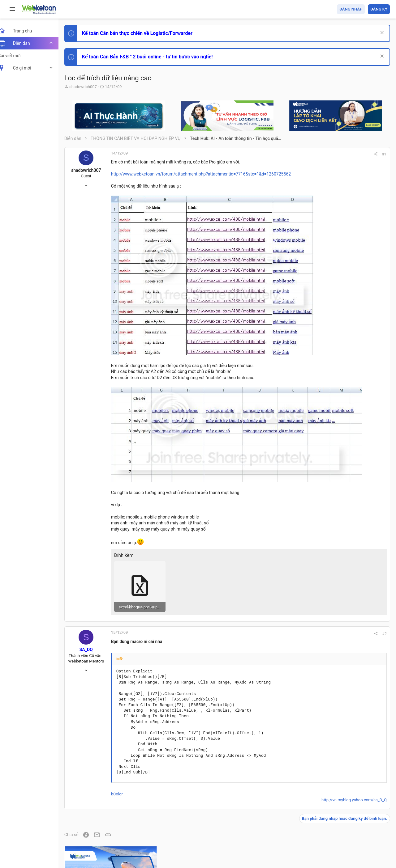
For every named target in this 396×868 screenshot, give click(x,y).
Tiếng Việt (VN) (109, 827)
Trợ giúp (343, 827)
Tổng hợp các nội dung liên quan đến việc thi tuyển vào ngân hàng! (355, 421)
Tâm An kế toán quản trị (342, 511)
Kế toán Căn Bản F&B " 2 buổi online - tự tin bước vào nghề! (154, 57)
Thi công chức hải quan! (352, 352)
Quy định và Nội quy (286, 827)
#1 (301, 154)
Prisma (79, 827)
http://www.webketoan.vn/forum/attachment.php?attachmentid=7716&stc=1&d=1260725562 (208, 174)
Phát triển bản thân (346, 341)
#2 (301, 601)
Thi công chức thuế (346, 478)
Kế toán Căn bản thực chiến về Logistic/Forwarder (144, 33)
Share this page (351, 546)
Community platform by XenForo (125, 843)
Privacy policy (320, 827)
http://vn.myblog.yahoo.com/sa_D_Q (270, 767)
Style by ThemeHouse (92, 854)
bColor (124, 762)
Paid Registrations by (122, 849)
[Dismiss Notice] (381, 33)
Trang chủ (363, 827)
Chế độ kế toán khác (347, 444)
